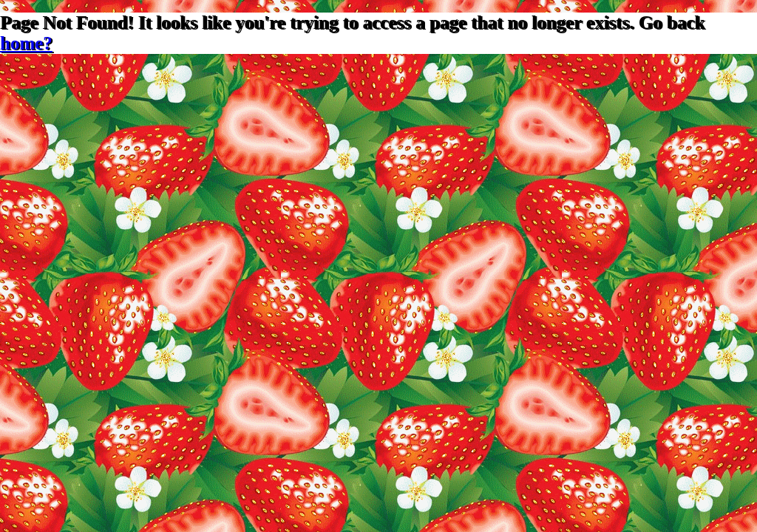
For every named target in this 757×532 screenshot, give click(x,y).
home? (26, 43)
